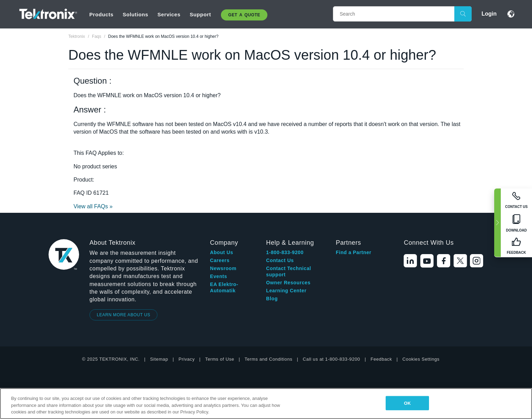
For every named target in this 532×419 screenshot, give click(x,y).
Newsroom (223, 268)
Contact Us (280, 260)
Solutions (136, 14)
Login (489, 14)
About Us (221, 252)
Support (200, 14)
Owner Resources (288, 283)
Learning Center (286, 291)
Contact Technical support (289, 271)
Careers (220, 260)
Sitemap (159, 359)
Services (169, 14)
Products (101, 14)
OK (407, 403)
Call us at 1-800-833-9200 (331, 359)
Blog (272, 299)
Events (218, 276)
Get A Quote (244, 15)
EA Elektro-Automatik (224, 287)
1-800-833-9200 (285, 252)
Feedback (381, 359)
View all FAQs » (93, 206)
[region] (266, 404)
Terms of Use (220, 359)
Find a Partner (354, 252)
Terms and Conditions (268, 359)
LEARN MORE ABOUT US (124, 315)
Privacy (187, 359)
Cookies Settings (421, 359)
